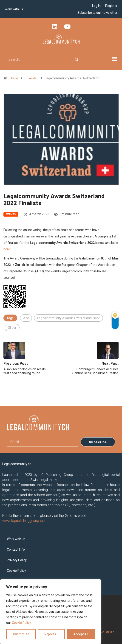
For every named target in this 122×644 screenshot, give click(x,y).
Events (32, 78)
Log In (96, 6)
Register (111, 6)
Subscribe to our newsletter (97, 13)
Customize (21, 634)
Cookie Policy (21, 623)
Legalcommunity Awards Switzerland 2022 (68, 318)
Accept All (81, 634)
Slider (12, 328)
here (7, 249)
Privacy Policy (17, 560)
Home (14, 78)
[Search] (77, 60)
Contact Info (16, 549)
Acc (26, 318)
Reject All (51, 634)
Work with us (14, 9)
